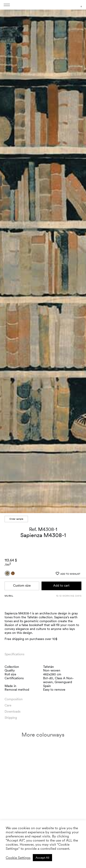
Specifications (14, 654)
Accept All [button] (42, 858)
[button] (78, 258)
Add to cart (61, 585)
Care (8, 705)
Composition (14, 699)
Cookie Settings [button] (18, 858)
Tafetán (49, 667)
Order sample (16, 519)
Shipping (11, 718)
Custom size (22, 585)
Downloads (12, 711)
